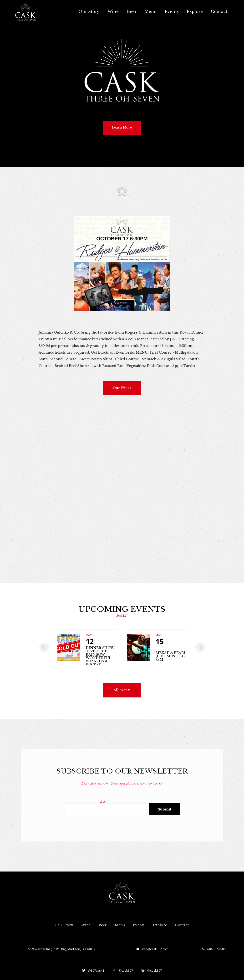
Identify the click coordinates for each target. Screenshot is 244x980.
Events (172, 11)
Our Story (89, 11)
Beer (132, 11)
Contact (219, 11)
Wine (113, 11)
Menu (151, 11)
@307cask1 (96, 970)
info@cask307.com (155, 949)
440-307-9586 (216, 949)
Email (105, 802)
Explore (195, 11)
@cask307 (125, 970)
